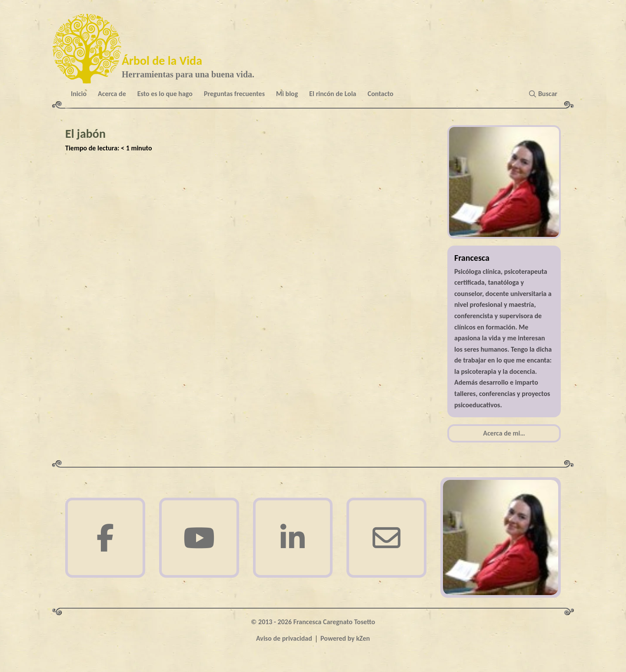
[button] (545, 94)
